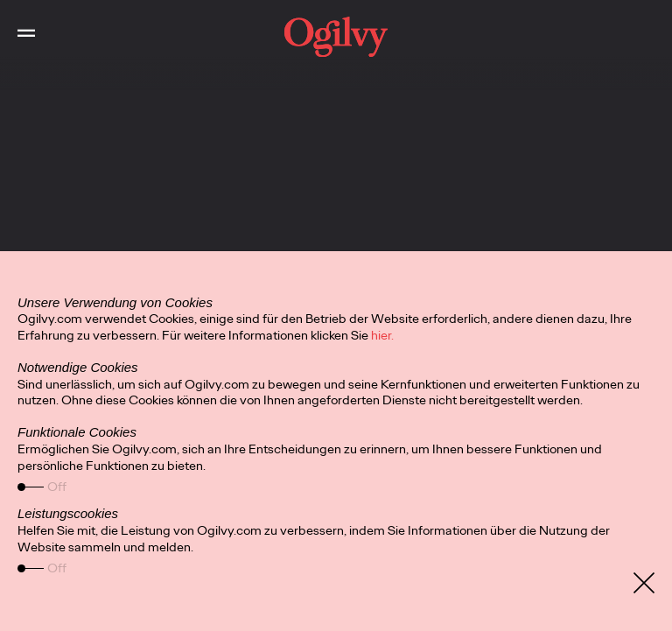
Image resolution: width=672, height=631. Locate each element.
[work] (336, 37)
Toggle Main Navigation (17, 18)
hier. (382, 335)
